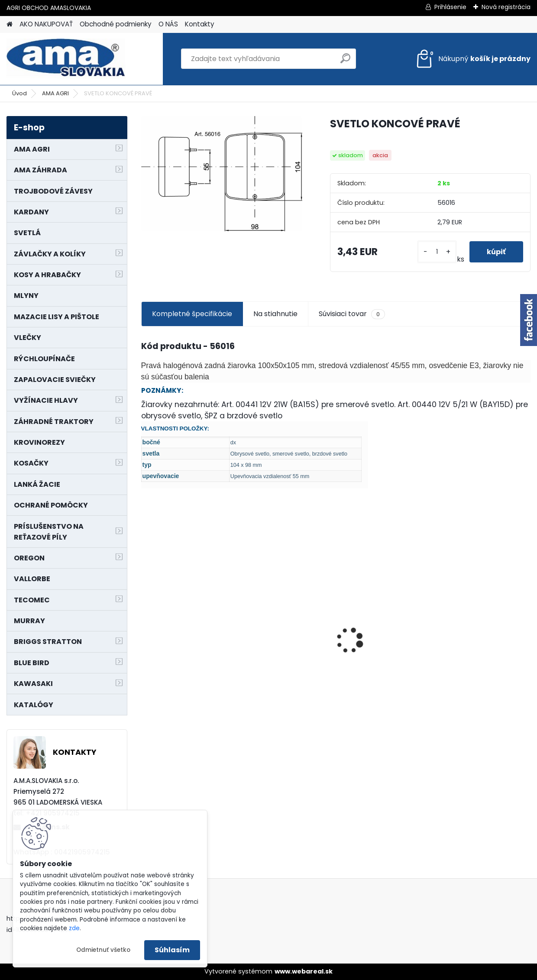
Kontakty (200, 24)
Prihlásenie (450, 7)
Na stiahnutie (275, 314)
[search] (345, 62)
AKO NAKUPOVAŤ (46, 24)
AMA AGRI (55, 93)
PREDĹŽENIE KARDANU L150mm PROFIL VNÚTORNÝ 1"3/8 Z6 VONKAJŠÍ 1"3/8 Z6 (281, 611)
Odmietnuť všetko (103, 950)
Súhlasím (172, 950)
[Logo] (66, 59)
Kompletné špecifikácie (192, 314)
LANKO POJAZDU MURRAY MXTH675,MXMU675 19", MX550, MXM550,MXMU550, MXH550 (482, 632)
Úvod (19, 93)
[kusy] (437, 252)
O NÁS (168, 24)
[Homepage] (10, 24)
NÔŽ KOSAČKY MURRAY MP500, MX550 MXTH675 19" (185, 584)
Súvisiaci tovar (352, 314)
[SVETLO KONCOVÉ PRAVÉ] (222, 174)
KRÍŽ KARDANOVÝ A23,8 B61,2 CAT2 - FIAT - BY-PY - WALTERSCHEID (383, 580)
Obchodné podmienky (116, 24)
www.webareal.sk (304, 971)
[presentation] (146, 625)
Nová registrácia (506, 7)
